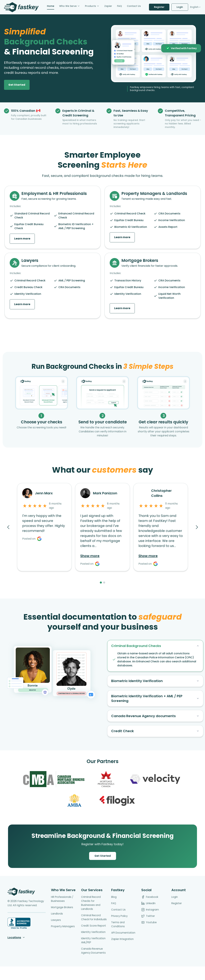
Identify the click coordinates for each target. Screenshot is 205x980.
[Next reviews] (197, 527)
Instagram (150, 915)
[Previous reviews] (8, 527)
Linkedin (149, 909)
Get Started (103, 861)
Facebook (150, 902)
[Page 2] (104, 583)
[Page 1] (101, 583)
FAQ (114, 909)
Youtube (149, 928)
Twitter (148, 921)
